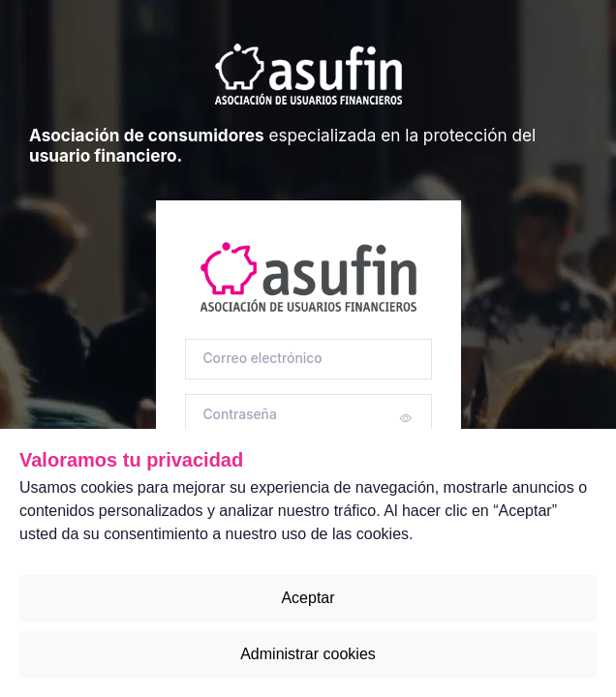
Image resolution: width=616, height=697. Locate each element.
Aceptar (308, 598)
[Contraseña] (308, 415)
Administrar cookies (308, 654)
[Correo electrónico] (308, 360)
